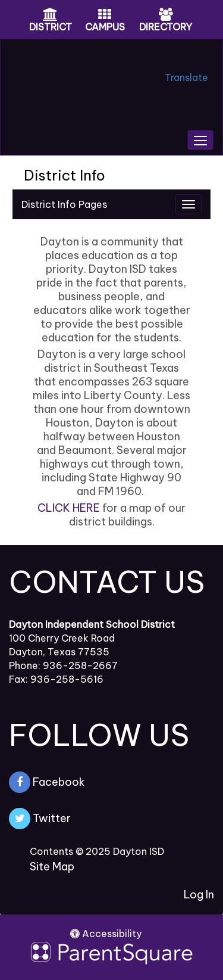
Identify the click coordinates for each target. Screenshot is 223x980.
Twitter (40, 819)
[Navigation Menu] (189, 204)
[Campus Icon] (105, 15)
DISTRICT (51, 27)
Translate (186, 77)
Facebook (47, 782)
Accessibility (106, 934)
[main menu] (200, 140)
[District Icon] (50, 15)
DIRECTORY (166, 27)
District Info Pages (64, 204)
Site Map (52, 867)
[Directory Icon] (166, 15)
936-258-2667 (80, 665)
